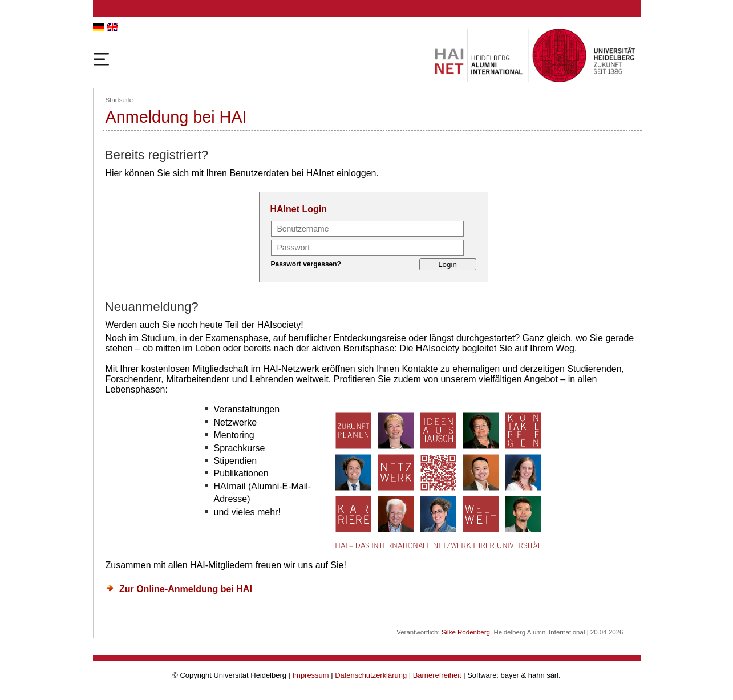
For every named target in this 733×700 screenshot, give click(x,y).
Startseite (120, 100)
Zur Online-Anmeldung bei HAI (186, 589)
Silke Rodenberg (466, 632)
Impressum (311, 675)
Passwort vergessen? (306, 264)
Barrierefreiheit (437, 675)
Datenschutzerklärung (371, 675)
